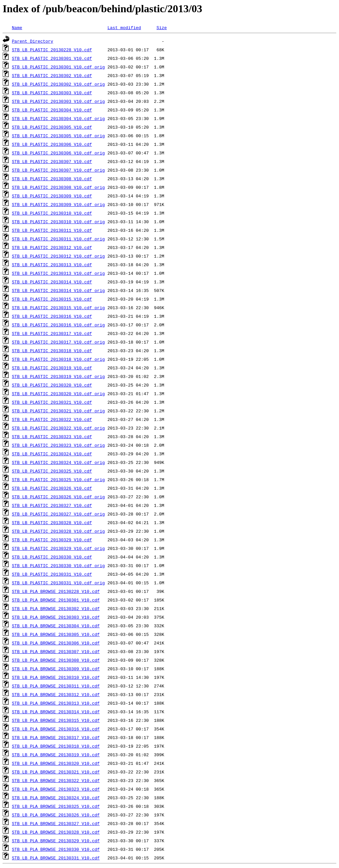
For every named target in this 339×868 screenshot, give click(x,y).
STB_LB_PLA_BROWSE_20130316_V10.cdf (56, 729)
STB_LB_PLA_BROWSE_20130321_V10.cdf (56, 772)
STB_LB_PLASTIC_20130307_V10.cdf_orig (58, 170)
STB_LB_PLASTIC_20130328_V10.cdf (52, 522)
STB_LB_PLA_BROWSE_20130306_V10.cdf (56, 643)
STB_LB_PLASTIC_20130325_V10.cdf (52, 471)
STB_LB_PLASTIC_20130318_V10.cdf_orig (58, 359)
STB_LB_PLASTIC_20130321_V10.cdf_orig (58, 411)
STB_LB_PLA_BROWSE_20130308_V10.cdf (56, 660)
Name (17, 27)
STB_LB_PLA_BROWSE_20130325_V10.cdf (56, 806)
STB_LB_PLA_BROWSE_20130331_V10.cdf (56, 858)
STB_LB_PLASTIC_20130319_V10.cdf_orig (58, 376)
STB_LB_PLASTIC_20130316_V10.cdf (52, 316)
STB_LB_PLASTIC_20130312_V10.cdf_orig (58, 256)
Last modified (124, 27)
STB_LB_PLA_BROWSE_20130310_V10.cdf (56, 677)
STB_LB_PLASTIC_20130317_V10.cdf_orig (58, 342)
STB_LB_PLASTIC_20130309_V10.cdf (52, 196)
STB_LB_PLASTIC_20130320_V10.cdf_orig (58, 393)
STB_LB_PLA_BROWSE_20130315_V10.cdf (56, 720)
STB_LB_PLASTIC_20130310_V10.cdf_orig (58, 222)
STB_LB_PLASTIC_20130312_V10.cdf (52, 247)
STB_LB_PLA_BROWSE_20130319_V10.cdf (56, 755)
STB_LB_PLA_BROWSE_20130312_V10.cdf (56, 694)
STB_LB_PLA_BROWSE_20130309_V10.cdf (56, 669)
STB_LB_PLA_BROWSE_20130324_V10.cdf (56, 798)
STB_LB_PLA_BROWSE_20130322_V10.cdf (56, 780)
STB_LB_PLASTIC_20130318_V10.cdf (52, 351)
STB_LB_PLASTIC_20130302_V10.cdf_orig (58, 84)
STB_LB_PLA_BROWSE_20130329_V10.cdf (56, 841)
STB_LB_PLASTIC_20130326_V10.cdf (52, 488)
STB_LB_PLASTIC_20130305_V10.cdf (52, 127)
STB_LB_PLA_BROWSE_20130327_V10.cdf (56, 823)
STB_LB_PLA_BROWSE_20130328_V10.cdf (56, 832)
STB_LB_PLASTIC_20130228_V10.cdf (52, 50)
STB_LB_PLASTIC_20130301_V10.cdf (52, 58)
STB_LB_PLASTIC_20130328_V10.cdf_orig (58, 531)
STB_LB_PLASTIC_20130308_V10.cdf (52, 179)
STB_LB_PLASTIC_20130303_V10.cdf (52, 93)
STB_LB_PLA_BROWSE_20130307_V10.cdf (56, 651)
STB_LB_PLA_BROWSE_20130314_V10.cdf (56, 712)
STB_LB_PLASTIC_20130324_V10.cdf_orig (58, 462)
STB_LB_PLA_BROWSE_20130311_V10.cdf (56, 686)
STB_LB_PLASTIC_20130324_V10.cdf (52, 454)
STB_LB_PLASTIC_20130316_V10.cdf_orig (58, 325)
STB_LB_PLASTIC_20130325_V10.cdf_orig (58, 479)
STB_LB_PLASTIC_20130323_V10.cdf (52, 436)
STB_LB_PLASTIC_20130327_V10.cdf (52, 505)
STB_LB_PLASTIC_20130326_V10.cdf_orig (58, 497)
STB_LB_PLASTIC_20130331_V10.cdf (52, 574)
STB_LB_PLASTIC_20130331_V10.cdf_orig (58, 583)
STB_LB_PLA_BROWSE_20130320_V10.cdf (56, 763)
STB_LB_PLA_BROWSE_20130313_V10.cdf (56, 703)
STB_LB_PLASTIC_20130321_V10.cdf (52, 402)
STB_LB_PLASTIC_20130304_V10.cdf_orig (58, 118)
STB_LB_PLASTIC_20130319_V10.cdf (52, 368)
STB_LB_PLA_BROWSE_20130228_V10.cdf (56, 591)
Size (162, 27)
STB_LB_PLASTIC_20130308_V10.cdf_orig (58, 187)
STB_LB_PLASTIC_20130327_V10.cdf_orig (58, 514)
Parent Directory (33, 41)
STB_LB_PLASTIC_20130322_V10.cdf (52, 419)
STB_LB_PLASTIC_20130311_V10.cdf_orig (58, 239)
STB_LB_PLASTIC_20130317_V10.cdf (52, 333)
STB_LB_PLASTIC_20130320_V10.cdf (52, 385)
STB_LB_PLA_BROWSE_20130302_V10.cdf (56, 608)
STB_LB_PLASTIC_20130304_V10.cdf (52, 110)
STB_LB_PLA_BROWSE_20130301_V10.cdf (56, 600)
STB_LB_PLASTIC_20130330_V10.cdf (52, 557)
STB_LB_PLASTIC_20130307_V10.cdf (52, 161)
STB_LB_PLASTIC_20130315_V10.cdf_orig (58, 308)
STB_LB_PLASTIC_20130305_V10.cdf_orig (58, 136)
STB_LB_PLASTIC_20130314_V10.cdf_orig (58, 290)
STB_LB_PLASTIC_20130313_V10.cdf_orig (58, 273)
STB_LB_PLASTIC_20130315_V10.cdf (52, 299)
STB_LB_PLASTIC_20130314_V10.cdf (52, 282)
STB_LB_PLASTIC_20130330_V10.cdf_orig (58, 565)
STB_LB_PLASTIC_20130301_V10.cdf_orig (58, 67)
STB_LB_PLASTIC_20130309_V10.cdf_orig (58, 204)
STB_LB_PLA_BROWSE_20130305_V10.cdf (56, 634)
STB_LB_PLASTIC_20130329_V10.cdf (52, 540)
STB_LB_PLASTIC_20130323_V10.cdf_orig (58, 445)
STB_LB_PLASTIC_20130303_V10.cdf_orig (58, 101)
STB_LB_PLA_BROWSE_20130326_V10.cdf (56, 815)
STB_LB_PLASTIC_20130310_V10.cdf (52, 213)
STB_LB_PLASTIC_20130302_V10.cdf (52, 75)
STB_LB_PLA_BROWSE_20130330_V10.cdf (56, 849)
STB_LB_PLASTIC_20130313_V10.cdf (52, 265)
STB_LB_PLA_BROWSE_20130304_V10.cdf (56, 626)
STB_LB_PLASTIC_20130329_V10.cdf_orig (58, 548)
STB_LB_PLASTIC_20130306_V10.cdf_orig (58, 153)
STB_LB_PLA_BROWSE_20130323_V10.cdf (56, 789)
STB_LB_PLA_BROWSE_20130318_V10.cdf (56, 746)
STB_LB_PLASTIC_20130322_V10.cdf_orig (58, 428)
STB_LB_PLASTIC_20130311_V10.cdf (52, 230)
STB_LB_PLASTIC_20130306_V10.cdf (52, 144)
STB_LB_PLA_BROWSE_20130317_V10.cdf (56, 737)
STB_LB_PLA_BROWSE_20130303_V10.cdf (56, 617)
